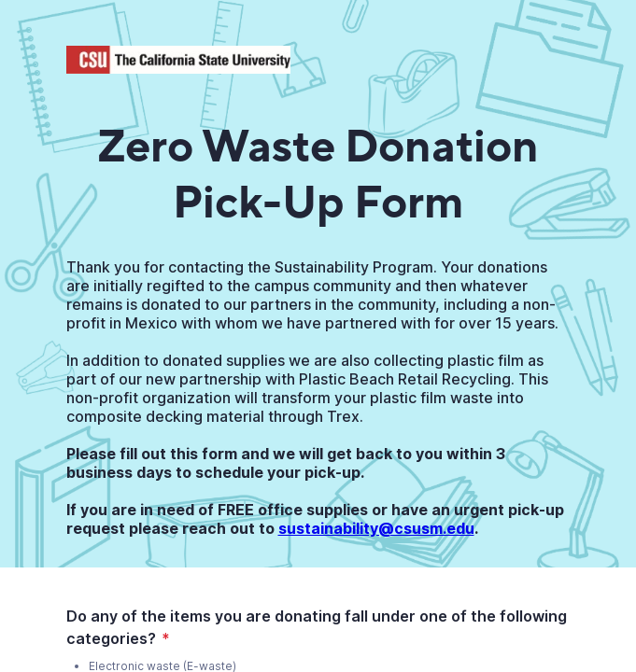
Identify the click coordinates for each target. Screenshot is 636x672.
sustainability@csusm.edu (376, 528)
